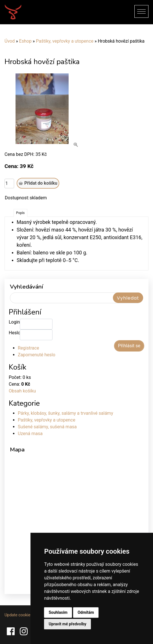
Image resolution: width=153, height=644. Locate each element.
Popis (20, 213)
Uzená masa (30, 434)
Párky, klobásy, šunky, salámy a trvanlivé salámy (65, 413)
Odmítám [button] (86, 612)
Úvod (10, 41)
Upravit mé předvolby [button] (67, 624)
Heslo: (14, 333)
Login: (14, 322)
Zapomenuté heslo (37, 355)
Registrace (28, 348)
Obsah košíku (22, 391)
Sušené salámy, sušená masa (47, 427)
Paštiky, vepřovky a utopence (65, 41)
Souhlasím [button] (58, 612)
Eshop (25, 41)
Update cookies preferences (30, 615)
